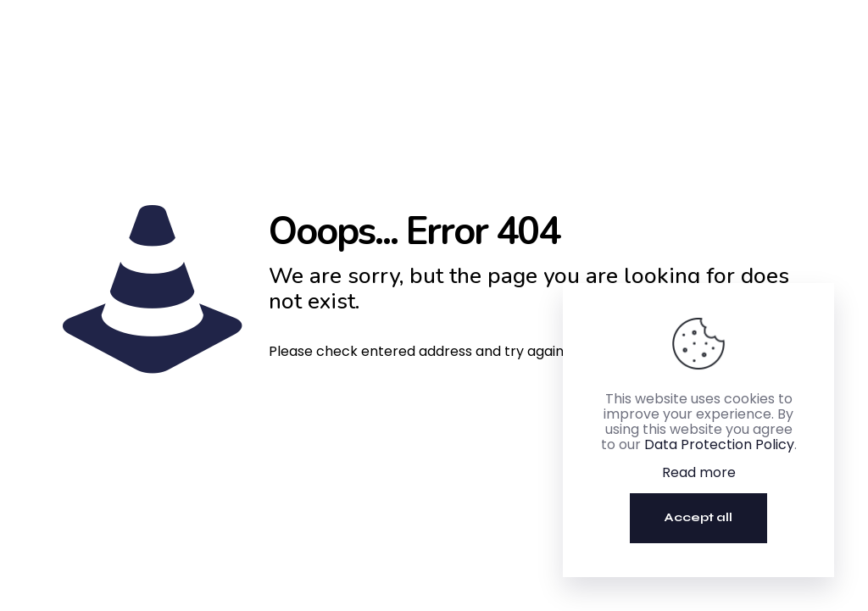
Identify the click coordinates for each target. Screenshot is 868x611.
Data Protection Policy (719, 444)
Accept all (698, 517)
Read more (699, 473)
